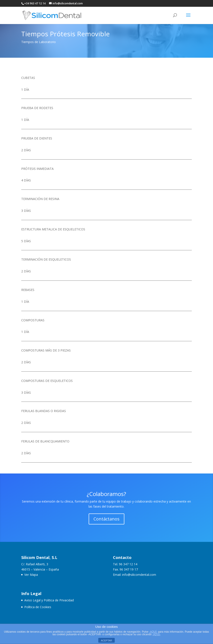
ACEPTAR (106, 641)
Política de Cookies (38, 607)
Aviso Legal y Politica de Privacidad (49, 600)
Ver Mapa (31, 575)
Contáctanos (106, 519)
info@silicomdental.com (139, 575)
